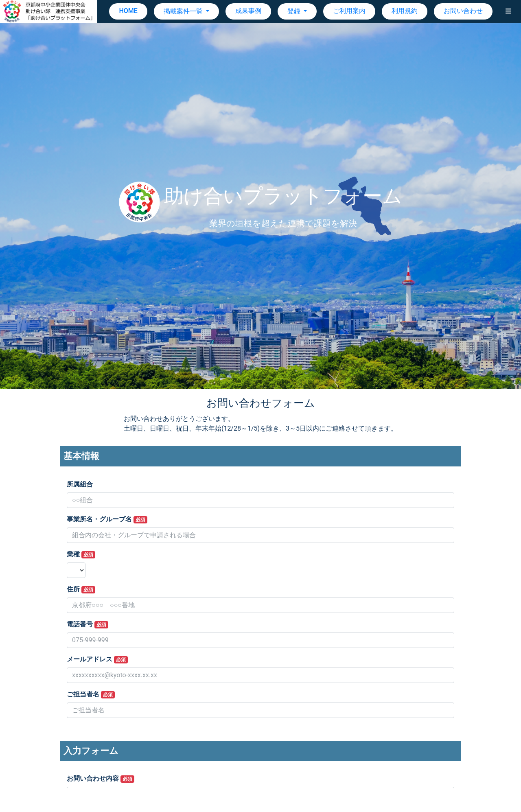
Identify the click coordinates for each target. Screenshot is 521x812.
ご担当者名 (91, 694)
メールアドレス (97, 659)
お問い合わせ (463, 11)
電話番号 (88, 624)
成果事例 (248, 11)
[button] (508, 11)
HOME (128, 11)
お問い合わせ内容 (101, 779)
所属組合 (80, 484)
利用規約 (405, 11)
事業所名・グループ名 (107, 519)
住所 (81, 589)
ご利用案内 (349, 11)
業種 (81, 554)
